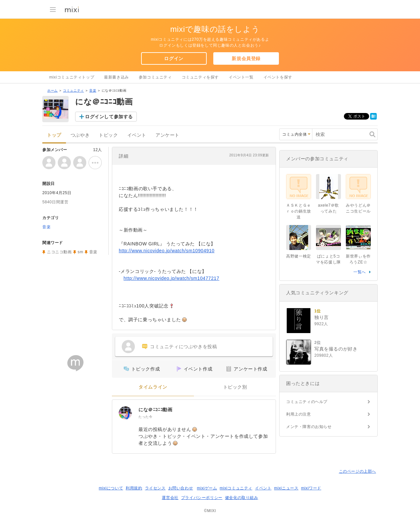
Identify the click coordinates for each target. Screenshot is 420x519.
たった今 (145, 417)
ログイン (174, 58)
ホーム (52, 90)
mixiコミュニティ (236, 488)
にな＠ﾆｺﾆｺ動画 (155, 410)
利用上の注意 (299, 414)
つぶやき (80, 135)
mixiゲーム (207, 488)
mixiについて (111, 488)
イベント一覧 (241, 77)
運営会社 (170, 498)
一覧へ (360, 272)
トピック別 (235, 387)
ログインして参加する (109, 117)
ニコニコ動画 (59, 252)
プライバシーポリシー (202, 498)
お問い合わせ (181, 488)
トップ (54, 135)
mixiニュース (286, 488)
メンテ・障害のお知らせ (309, 427)
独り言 (322, 317)
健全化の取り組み (242, 498)
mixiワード (311, 488)
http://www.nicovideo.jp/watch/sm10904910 (167, 251)
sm (81, 252)
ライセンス (155, 488)
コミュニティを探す (200, 77)
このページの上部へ (357, 471)
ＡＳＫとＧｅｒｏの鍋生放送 (299, 211)
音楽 (93, 90)
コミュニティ (73, 90)
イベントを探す (278, 77)
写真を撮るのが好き (336, 349)
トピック (108, 135)
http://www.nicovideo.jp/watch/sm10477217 (172, 278)
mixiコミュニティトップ (72, 77)
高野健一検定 (299, 256)
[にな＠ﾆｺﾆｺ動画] (125, 413)
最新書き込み (116, 77)
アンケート (168, 135)
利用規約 (134, 488)
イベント (137, 135)
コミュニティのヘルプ (307, 402)
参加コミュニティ (155, 77)
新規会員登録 (246, 58)
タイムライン (153, 387)
